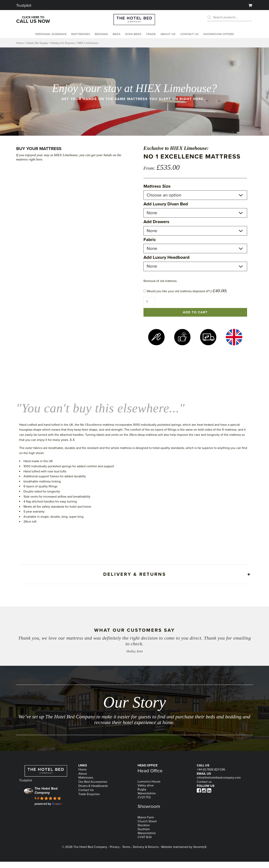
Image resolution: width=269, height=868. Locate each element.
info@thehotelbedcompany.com (219, 784)
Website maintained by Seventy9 (184, 853)
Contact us (192, 37)
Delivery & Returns (146, 853)
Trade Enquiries (89, 800)
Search (210, 17)
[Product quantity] (149, 308)
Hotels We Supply (37, 49)
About (83, 780)
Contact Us (86, 796)
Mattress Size (157, 193)
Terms (126, 853)
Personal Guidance (48, 37)
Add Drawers (156, 228)
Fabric (150, 246)
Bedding (100, 37)
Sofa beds (133, 37)
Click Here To (33, 20)
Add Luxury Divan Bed (166, 210)
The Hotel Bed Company (46, 797)
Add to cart (195, 319)
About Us (169, 37)
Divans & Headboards (93, 792)
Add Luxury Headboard (166, 264)
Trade (152, 37)
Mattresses (79, 37)
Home (20, 49)
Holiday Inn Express (63, 49)
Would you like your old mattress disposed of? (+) (185, 298)
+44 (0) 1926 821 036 (211, 776)
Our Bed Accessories (93, 788)
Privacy (115, 853)
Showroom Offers (222, 37)
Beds (116, 37)
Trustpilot (24, 5)
